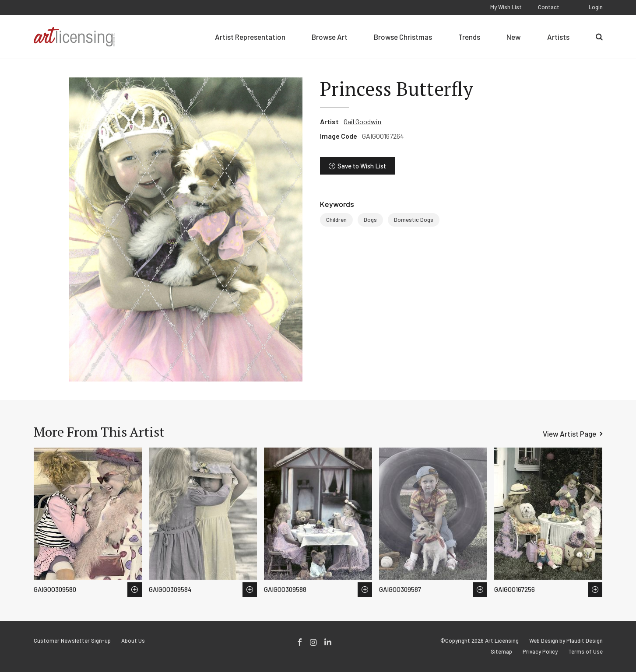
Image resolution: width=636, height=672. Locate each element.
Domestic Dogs (414, 220)
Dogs (370, 220)
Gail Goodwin (362, 121)
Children (336, 220)
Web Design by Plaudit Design (566, 641)
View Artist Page (569, 434)
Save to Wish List (362, 166)
